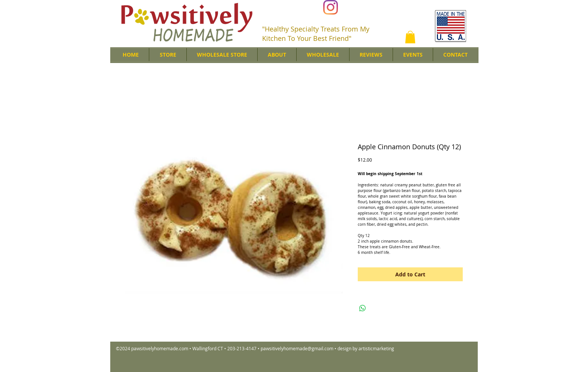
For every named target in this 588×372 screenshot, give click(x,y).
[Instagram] (331, 7)
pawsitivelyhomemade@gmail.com (297, 348)
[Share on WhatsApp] (363, 308)
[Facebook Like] (393, 8)
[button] (410, 37)
